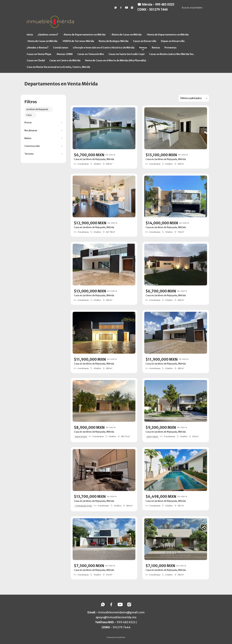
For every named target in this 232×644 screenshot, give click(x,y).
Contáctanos (61, 48)
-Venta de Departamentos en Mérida (167, 35)
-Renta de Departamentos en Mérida (84, 35)
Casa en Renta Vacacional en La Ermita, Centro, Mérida (58, 67)
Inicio (30, 35)
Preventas (171, 48)
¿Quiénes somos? (48, 35)
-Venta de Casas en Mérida (42, 41)
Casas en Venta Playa (39, 54)
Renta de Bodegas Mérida (114, 41)
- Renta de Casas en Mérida (126, 35)
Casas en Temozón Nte (91, 54)
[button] (43, 123)
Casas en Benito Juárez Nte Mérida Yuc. (172, 54)
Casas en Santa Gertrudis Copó (127, 54)
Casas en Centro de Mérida (65, 60)
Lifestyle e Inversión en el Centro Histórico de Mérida (104, 48)
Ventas (143, 48)
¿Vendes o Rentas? (38, 48)
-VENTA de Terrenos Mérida (78, 41)
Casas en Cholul (36, 60)
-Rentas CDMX (64, 54)
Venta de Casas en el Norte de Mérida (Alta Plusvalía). (116, 60)
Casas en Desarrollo (145, 41)
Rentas (156, 48)
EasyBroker (121, 637)
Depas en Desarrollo (173, 41)
